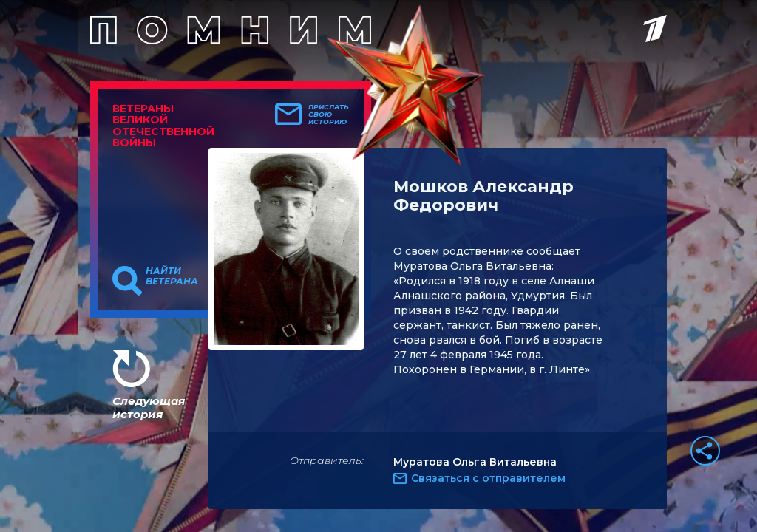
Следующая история (149, 407)
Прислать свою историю (329, 115)
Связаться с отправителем (488, 478)
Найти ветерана (172, 276)
